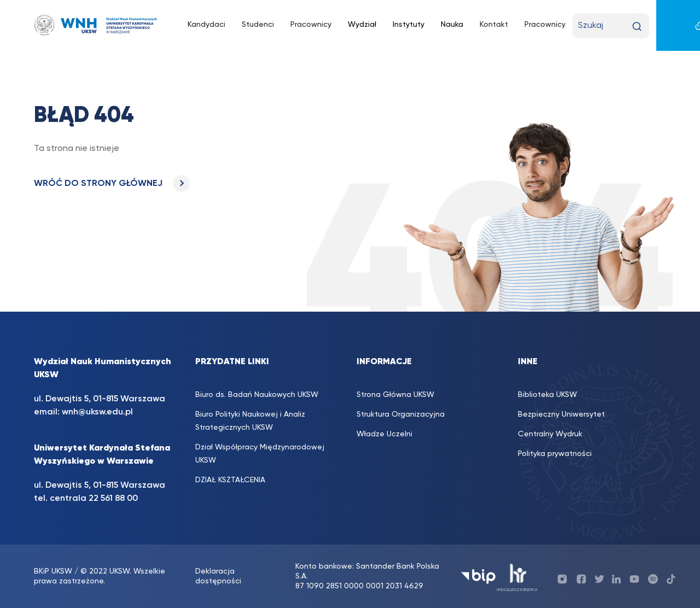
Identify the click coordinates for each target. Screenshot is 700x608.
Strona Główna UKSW (395, 395)
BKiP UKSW (53, 571)
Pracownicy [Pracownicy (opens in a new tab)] (311, 25)
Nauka (452, 25)
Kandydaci (206, 25)
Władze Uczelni (384, 434)
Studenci (258, 25)
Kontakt (494, 25)
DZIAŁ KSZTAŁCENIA (230, 480)
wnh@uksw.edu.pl (97, 412)
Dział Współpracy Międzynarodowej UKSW (260, 454)
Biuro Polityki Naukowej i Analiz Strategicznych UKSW (250, 421)
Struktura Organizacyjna (401, 414)
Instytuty (409, 25)
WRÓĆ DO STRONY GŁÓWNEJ (112, 184)
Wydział (362, 25)
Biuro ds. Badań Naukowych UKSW (257, 395)
